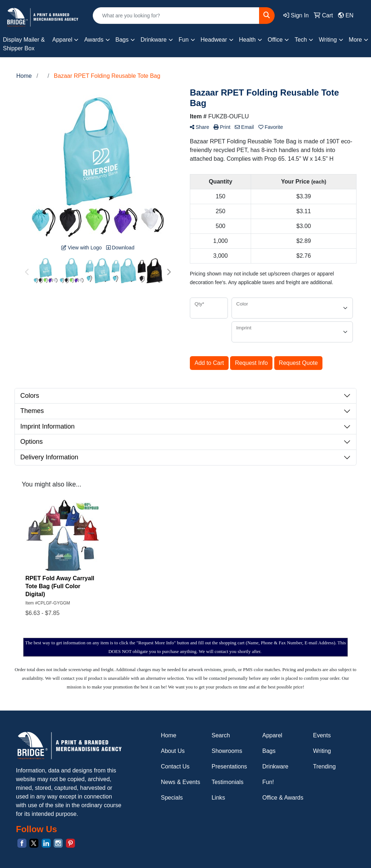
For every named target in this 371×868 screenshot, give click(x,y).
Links (218, 798)
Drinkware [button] (154, 40)
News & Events (180, 782)
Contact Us (175, 766)
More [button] (355, 40)
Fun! (268, 782)
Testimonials (228, 782)
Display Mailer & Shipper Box (24, 44)
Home (169, 735)
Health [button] (247, 40)
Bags (269, 751)
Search (221, 735)
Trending (324, 766)
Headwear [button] (214, 40)
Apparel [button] (62, 40)
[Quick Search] (176, 16)
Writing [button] (328, 40)
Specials (172, 798)
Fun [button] (184, 40)
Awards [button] (94, 40)
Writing (322, 751)
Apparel (272, 735)
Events (322, 735)
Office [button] (275, 40)
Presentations (229, 766)
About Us (173, 751)
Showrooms (227, 751)
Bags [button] (122, 40)
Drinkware (275, 766)
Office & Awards (283, 798)
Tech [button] (301, 40)
